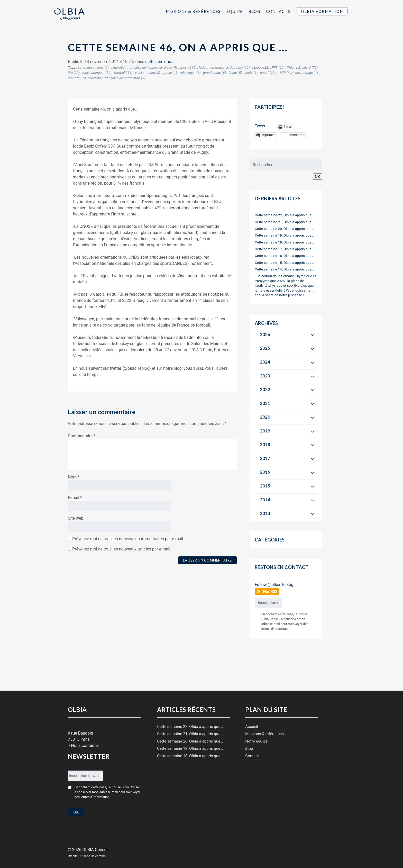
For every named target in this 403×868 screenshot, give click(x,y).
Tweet (260, 126)
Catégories (270, 540)
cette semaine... (160, 62)
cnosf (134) (269, 73)
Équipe (235, 11)
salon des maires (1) (93, 67)
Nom (74, 477)
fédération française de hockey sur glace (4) (144, 67)
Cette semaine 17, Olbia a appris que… (284, 249)
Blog (254, 11)
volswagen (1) (190, 73)
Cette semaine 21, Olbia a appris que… (284, 222)
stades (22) (261, 67)
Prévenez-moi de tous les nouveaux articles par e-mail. (122, 549)
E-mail (75, 498)
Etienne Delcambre (93, 853)
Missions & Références (193, 11)
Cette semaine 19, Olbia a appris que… (284, 235)
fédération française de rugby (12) (224, 67)
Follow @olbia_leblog (274, 585)
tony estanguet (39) (97, 73)
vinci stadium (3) (148, 73)
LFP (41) (286, 73)
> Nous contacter (84, 745)
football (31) (123, 73)
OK (318, 177)
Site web (76, 518)
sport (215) (188, 67)
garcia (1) (170, 73)
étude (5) (235, 73)
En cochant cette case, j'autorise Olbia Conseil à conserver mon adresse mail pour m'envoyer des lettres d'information (285, 621)
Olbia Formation (322, 11)
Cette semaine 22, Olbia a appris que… (284, 215)
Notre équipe (256, 741)
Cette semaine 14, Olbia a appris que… (284, 269)
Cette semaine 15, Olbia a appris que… (284, 263)
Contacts (278, 11)
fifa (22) (74, 73)
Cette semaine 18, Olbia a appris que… (284, 242)
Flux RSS (270, 592)
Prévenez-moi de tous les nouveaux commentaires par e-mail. (128, 539)
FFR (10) (278, 67)
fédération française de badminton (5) (117, 78)
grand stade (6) (214, 73)
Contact (252, 756)
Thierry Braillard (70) (302, 67)
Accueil (252, 727)
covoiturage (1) (307, 73)
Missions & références (264, 734)
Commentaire (82, 436)
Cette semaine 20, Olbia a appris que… (284, 229)
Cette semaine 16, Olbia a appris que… (284, 256)
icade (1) (251, 73)
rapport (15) (77, 78)
